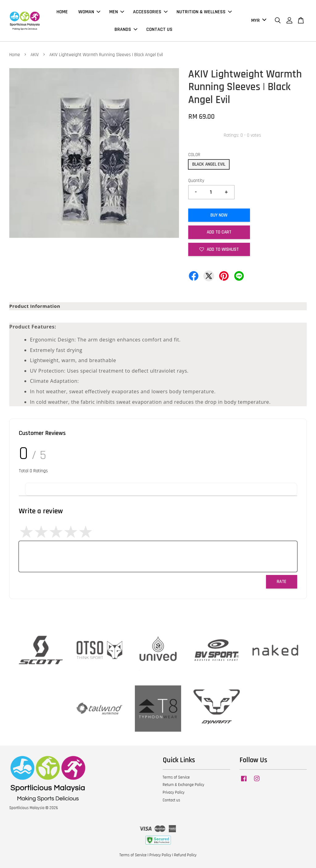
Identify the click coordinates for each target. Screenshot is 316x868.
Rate (282, 582)
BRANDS (126, 29)
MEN (117, 12)
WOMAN (89, 12)
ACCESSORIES (150, 12)
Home (15, 55)
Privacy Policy (174, 792)
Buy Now (219, 215)
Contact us (171, 800)
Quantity (196, 181)
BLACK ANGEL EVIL (209, 164)
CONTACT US (159, 29)
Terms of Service (176, 777)
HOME (62, 12)
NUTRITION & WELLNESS (204, 12)
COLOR (194, 155)
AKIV (35, 55)
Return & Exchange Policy (183, 785)
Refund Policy (185, 855)
